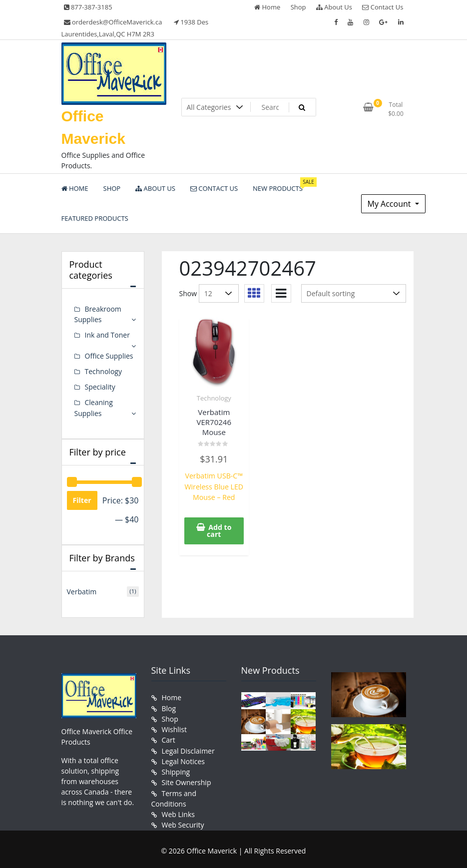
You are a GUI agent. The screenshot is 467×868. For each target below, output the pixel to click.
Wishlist (174, 728)
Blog (169, 707)
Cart (169, 738)
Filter (82, 499)
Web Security (183, 822)
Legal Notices (183, 759)
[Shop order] (354, 293)
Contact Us (383, 7)
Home (267, 7)
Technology (214, 398)
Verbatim (82, 591)
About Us (334, 7)
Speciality (100, 386)
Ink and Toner (107, 335)
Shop (298, 7)
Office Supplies (109, 355)
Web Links (178, 812)
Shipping (176, 770)
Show (188, 293)
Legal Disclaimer (188, 749)
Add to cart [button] (219, 530)
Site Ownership (187, 780)
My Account (390, 204)
